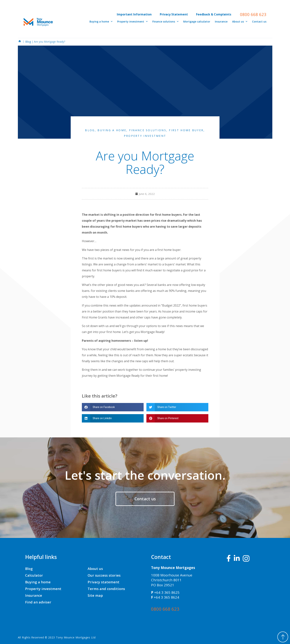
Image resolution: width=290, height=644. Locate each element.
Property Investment (145, 136)
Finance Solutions (148, 130)
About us (240, 22)
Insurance (221, 21)
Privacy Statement (174, 14)
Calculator (34, 575)
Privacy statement (104, 582)
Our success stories (104, 575)
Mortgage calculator (197, 21)
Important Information (134, 14)
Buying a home (101, 22)
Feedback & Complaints (214, 14)
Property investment (132, 22)
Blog (28, 42)
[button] (113, 407)
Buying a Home (112, 130)
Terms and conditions (106, 589)
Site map (95, 595)
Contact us (259, 21)
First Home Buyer (186, 130)
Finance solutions (165, 22)
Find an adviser (38, 602)
